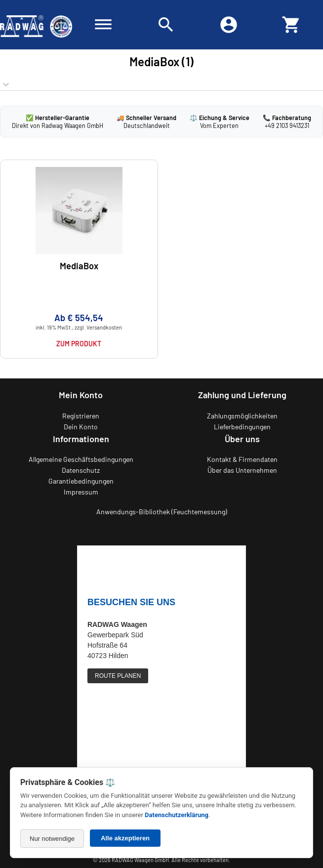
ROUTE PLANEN (118, 676)
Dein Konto (81, 427)
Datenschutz (81, 470)
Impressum (81, 492)
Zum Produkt (79, 344)
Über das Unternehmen (242, 470)
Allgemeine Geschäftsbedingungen (81, 459)
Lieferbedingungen (242, 427)
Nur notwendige (52, 839)
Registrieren (81, 416)
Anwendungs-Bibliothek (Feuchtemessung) (162, 512)
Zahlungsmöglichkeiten (242, 416)
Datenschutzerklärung (177, 815)
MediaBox (79, 266)
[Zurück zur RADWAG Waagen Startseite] (36, 25)
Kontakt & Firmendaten (242, 459)
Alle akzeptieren (125, 838)
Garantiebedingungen (81, 481)
